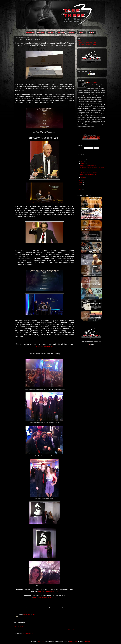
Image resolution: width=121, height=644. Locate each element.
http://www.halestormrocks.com (45, 597)
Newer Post (19, 630)
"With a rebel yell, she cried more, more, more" (92, 168)
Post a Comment (18, 626)
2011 (81, 183)
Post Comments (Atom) (28, 634)
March (82, 161)
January (83, 177)
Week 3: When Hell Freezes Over (89, 175)
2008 (81, 189)
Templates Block (73, 642)
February (83, 164)
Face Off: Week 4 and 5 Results (88, 170)
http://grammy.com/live (44, 346)
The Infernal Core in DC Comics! (89, 172)
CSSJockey (87, 642)
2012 (81, 180)
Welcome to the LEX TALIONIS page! (87, 42)
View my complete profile (85, 129)
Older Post (71, 630)
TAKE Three (41, 642)
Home (45, 630)
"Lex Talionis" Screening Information (87, 44)
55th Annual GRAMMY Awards (88, 166)
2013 (81, 157)
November (83, 159)
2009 (81, 187)
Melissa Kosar (93, 82)
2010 (81, 185)
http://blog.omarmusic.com (48, 591)
